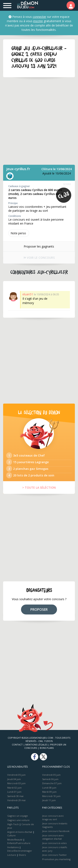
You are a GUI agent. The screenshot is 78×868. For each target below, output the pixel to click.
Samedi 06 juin (50, 779)
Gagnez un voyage (18, 816)
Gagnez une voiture (18, 820)
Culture (11, 835)
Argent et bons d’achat (20, 832)
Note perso (19, 233)
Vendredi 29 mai (16, 800)
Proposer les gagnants (39, 246)
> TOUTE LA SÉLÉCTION (39, 487)
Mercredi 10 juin (51, 796)
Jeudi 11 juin (49, 800)
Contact (17, 745)
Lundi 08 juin (49, 788)
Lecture (12, 855)
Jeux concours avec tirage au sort (53, 818)
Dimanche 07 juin (52, 783)
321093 (67, 184)
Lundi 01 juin (14, 792)
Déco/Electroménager (20, 851)
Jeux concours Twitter (54, 855)
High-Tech (13, 824)
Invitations (13, 847)
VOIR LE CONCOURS (39, 258)
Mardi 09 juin (49, 792)
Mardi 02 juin (14, 788)
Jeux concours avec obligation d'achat (53, 837)
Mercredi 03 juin (16, 783)
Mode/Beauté (15, 840)
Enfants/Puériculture (19, 843)
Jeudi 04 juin (14, 779)
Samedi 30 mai (15, 796)
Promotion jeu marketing (56, 859)
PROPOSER (39, 610)
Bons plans (47, 748)
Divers (22, 855)
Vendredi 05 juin (16, 775)
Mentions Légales (36, 745)
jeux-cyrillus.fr (18, 169)
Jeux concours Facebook (56, 831)
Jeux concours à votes (54, 843)
